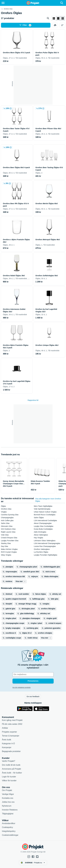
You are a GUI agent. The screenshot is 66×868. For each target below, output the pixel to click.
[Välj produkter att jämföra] (55, 25)
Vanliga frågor (8, 794)
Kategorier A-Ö (8, 744)
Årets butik (7, 740)
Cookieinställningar (10, 835)
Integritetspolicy (9, 831)
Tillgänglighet (8, 814)
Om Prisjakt (7, 790)
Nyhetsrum (7, 806)
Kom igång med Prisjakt (12, 720)
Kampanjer (7, 747)
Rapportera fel (33, 400)
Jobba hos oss (8, 802)
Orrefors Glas (8, 9)
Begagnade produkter (11, 751)
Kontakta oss (8, 798)
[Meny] (3, 3)
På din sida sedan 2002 (12, 724)
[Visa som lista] (58, 18)
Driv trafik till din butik (11, 765)
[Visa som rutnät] (54, 18)
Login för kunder (9, 777)
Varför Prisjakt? (9, 761)
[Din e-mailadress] (33, 674)
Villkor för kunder (9, 781)
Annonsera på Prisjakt (11, 769)
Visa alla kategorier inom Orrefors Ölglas (48, 500)
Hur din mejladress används (22, 687)
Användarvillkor (9, 823)
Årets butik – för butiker (12, 773)
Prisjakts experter (9, 732)
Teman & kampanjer (11, 736)
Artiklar (5, 728)
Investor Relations (10, 810)
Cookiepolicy (7, 827)
